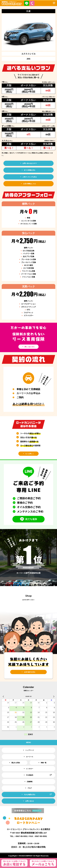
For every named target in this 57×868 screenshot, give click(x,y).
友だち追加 (28, 519)
